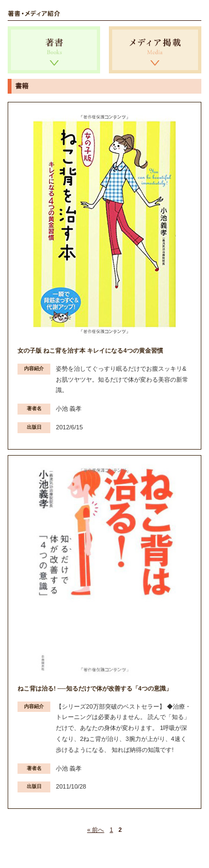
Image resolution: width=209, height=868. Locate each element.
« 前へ (95, 830)
